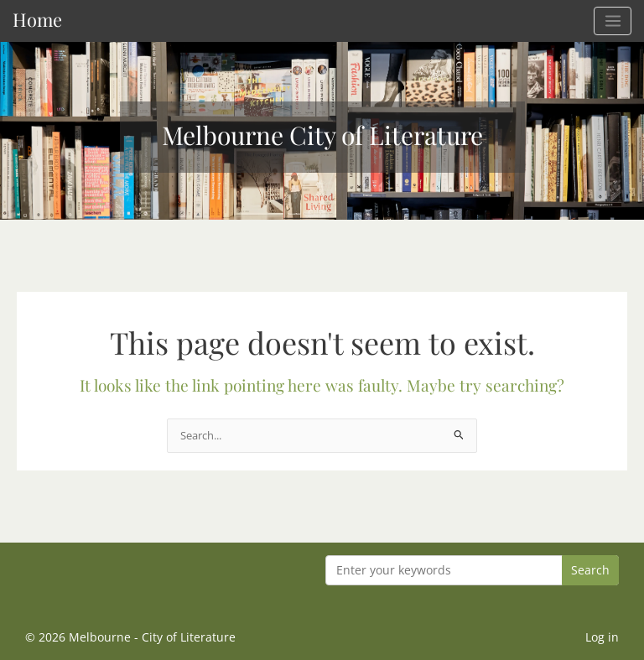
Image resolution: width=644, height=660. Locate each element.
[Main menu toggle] (613, 21)
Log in (602, 637)
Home (37, 19)
